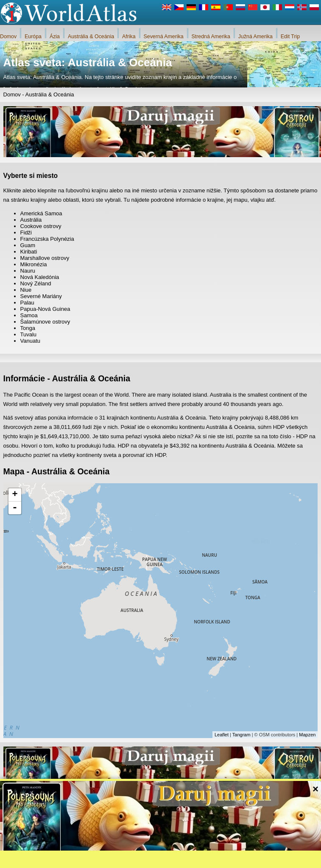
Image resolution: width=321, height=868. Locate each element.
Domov (8, 37)
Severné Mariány (41, 296)
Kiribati (29, 252)
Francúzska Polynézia (47, 239)
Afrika (129, 37)
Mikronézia (34, 264)
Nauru (28, 271)
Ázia (55, 37)
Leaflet (222, 735)
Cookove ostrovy (41, 226)
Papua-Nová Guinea (45, 309)
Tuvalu (29, 334)
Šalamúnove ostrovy (45, 322)
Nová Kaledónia (40, 277)
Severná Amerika (164, 37)
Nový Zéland (36, 283)
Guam (28, 245)
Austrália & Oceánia (91, 37)
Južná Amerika (255, 37)
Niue (26, 290)
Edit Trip (290, 37)
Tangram (241, 735)
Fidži (26, 232)
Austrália (31, 220)
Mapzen (307, 735)
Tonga (28, 328)
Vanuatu (30, 341)
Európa (33, 37)
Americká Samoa (41, 213)
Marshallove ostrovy (45, 258)
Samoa (29, 315)
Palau (27, 303)
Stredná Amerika (211, 37)
